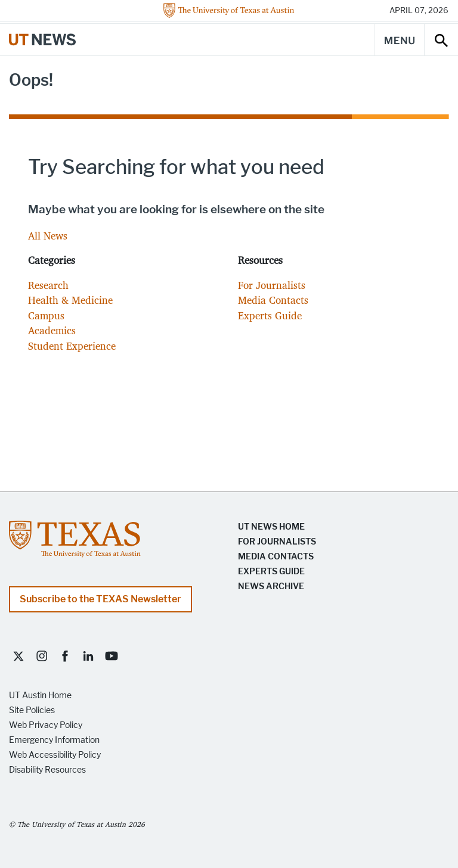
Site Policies (32, 710)
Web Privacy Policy (46, 725)
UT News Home (271, 527)
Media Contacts (273, 300)
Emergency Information (54, 740)
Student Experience (72, 346)
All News (48, 236)
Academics (52, 330)
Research (48, 285)
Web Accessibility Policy (55, 755)
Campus (46, 315)
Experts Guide (270, 315)
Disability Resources (47, 770)
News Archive (271, 587)
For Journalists (272, 285)
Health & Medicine (70, 300)
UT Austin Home (40, 696)
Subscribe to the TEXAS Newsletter (100, 599)
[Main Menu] (400, 40)
